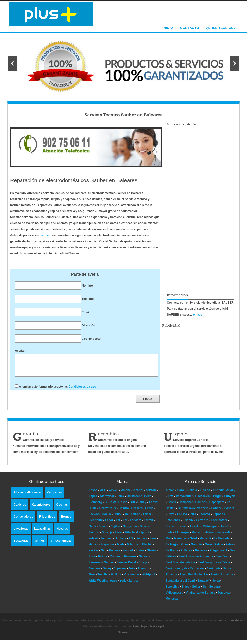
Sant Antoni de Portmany (196, 560)
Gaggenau (130, 530)
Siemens (94, 572)
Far (118, 524)
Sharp (143, 566)
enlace (198, 315)
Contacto (190, 28)
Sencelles (173, 590)
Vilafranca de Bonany (201, 596)
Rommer (116, 560)
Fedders (136, 524)
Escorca (205, 518)
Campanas (54, 496)
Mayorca (224, 596)
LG (131, 542)
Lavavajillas (42, 532)
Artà (171, 500)
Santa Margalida (222, 578)
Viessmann (131, 578)
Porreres (202, 554)
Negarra (114, 554)
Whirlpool (148, 578)
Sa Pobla (172, 554)
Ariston (151, 494)
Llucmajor (182, 536)
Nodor (140, 554)
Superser (120, 572)
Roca (92, 560)
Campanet (186, 506)
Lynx (153, 542)
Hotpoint (143, 536)
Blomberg (95, 506)
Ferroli (148, 524)
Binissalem (203, 500)
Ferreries (203, 524)
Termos (40, 544)
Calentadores (41, 508)
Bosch (123, 506)
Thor (92, 578)
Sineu (186, 590)
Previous (12, 63)
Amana (126, 494)
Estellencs (173, 524)
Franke (103, 530)
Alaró (181, 494)
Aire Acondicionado (27, 496)
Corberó (137, 512)
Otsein (151, 554)
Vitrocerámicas (61, 544)
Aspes (93, 500)
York (123, 584)
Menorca (172, 602)
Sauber (109, 566)
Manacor (198, 536)
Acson (93, 494)
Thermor (144, 572)
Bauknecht (134, 500)
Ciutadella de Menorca (194, 512)
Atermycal (107, 500)
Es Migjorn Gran (177, 548)
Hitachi (130, 536)
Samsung (95, 566)
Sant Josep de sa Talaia (214, 566)
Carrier (154, 506)
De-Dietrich (133, 518)
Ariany (231, 494)
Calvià (172, 506)
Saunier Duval (126, 566)
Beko (148, 500)
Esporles (219, 518)
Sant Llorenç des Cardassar (185, 572)
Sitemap (124, 636)
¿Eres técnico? (221, 28)
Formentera (220, 524)
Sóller (197, 590)
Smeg (107, 572)
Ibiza (193, 518)
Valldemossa (175, 596)
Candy (142, 506)
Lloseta (225, 530)
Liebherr (141, 542)
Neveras (62, 532)
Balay (120, 500)
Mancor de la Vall (218, 536)
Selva (216, 584)
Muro (209, 548)
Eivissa (182, 518)
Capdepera (217, 506)
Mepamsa (108, 548)
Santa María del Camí (181, 584)
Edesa (147, 518)
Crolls (149, 512)
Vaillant (116, 578)
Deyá (171, 518)
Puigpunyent (219, 554)
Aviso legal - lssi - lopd (148, 630)
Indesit (93, 542)
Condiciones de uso (82, 390)
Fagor (109, 524)
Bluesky (110, 506)
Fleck (92, 530)
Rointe (103, 560)
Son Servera (212, 590)
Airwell (113, 494)
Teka (132, 572)
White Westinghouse (103, 584)
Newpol (128, 554)
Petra (230, 548)
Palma (219, 548)
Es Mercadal (222, 542)
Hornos (66, 520)
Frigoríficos (47, 520)
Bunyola (230, 500)
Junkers (121, 542)
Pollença (187, 554)
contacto (45, 235)
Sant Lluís (214, 572)
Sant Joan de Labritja (181, 566)
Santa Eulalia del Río (194, 578)
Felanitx (189, 524)
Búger (218, 500)
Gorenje (107, 536)
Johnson (107, 542)
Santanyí (204, 584)
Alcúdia (192, 494)
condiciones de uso (231, 624)
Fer (125, 524)
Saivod (144, 560)
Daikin (107, 518)
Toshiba (103, 578)
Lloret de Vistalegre (204, 530)
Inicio (168, 28)
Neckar (93, 554)
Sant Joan (223, 560)
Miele (121, 548)
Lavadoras (21, 532)
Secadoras (21, 544)
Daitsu (118, 518)
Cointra (124, 512)
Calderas (20, 508)
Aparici (138, 494)
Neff (104, 554)
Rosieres (130, 560)
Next (235, 63)
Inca (185, 530)
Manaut (94, 548)
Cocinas (62, 508)
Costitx (229, 512)
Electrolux (96, 524)
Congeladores (23, 520)
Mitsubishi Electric (140, 548)
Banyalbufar (185, 500)
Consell (217, 512)
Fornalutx (173, 530)
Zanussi (134, 584)
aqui (125, 456)
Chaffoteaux (107, 512)
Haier (119, 536)
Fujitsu (115, 530)
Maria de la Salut (186, 542)
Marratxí (206, 542)
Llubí (170, 536)
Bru (132, 506)
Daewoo (94, 518)
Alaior (170, 494)
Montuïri (197, 548)
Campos (202, 506)
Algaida (205, 494)
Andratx (219, 494)
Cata (94, 512)
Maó (169, 542)
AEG (103, 494)
